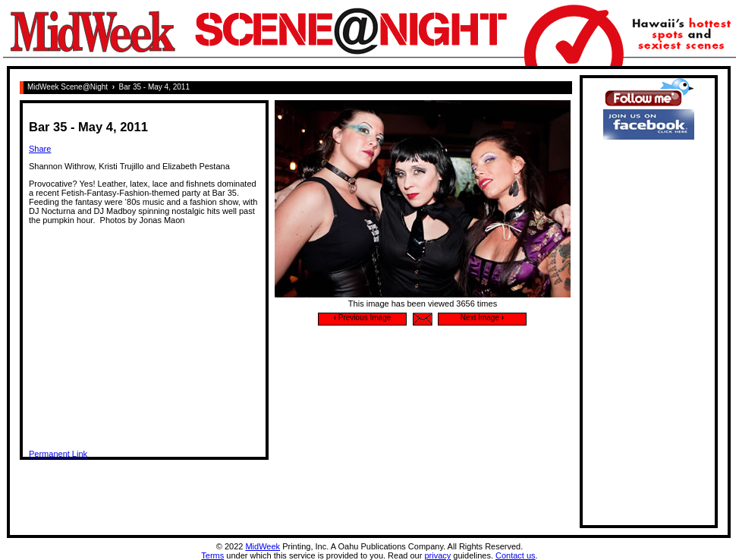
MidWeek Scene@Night (68, 87)
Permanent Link (58, 454)
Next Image (482, 318)
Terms (212, 555)
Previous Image (363, 318)
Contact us (516, 555)
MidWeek (263, 546)
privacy (437, 555)
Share (40, 149)
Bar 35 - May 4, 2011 (154, 87)
